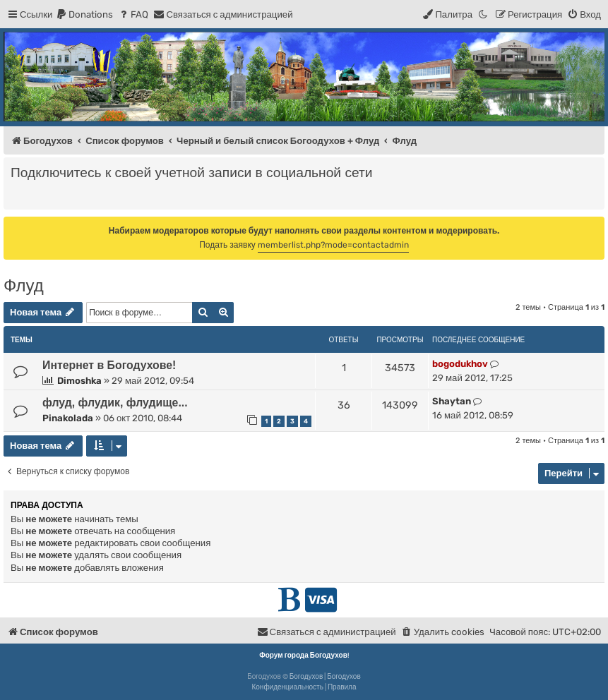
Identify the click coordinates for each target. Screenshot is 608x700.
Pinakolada (68, 418)
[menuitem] (84, 14)
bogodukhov (460, 364)
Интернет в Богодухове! (109, 365)
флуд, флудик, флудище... (115, 403)
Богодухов (306, 677)
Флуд (24, 285)
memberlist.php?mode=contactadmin (333, 245)
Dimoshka (79, 381)
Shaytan (452, 401)
